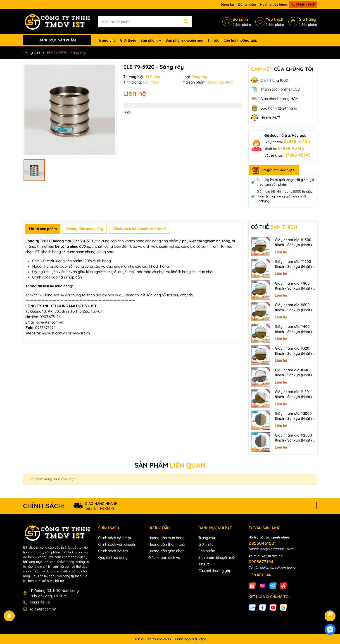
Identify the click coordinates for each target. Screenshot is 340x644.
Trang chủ (107, 40)
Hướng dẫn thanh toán (167, 544)
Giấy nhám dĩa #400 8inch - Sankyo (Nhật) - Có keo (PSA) (295, 329)
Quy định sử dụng (113, 557)
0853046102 (261, 543)
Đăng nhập (247, 5)
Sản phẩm (150, 40)
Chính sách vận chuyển (117, 544)
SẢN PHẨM (170, 465)
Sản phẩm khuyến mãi (184, 40)
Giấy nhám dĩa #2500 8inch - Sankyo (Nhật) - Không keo (295, 438)
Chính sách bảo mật (115, 538)
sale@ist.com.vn (43, 609)
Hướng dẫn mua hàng (166, 538)
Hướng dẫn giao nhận (166, 551)
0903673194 (261, 562)
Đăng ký (227, 5)
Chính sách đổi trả (113, 551)
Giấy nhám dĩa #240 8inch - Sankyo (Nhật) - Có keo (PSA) (295, 373)
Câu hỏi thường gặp (240, 40)
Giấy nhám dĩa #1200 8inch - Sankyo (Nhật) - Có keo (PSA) (295, 264)
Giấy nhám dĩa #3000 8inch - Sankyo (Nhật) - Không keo (295, 416)
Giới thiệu (128, 40)
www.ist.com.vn (54, 333)
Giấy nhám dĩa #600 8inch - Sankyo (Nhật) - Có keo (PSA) (295, 308)
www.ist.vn (81, 333)
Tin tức (213, 40)
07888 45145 (303, 5)
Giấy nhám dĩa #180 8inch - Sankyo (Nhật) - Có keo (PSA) (295, 394)
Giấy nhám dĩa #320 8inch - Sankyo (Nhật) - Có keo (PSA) (295, 351)
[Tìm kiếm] (186, 22)
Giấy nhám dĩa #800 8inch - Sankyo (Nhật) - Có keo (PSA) (295, 286)
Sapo (202, 639)
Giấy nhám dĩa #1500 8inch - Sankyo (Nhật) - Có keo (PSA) (295, 243)
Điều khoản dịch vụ (164, 557)
